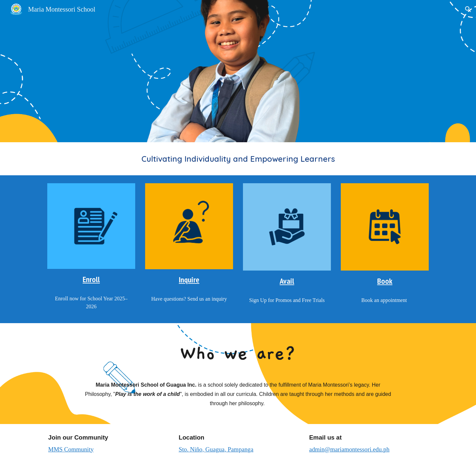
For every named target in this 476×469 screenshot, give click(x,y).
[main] (238, 159)
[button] (468, 9)
